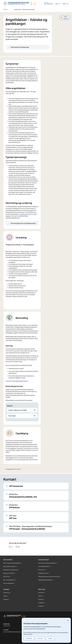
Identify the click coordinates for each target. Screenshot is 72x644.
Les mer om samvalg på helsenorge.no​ (17, 381)
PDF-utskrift (66, 18)
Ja (12, 547)
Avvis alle (40, 638)
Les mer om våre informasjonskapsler (34, 629)
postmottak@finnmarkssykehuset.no (13, 632)
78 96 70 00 (7, 626)
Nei (19, 547)
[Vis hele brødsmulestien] (11, 9)
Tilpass (50, 638)
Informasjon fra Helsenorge (20, 47)
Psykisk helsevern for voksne (28, 214)
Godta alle (29, 638)
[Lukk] (68, 621)
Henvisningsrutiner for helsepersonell (23, 223)
